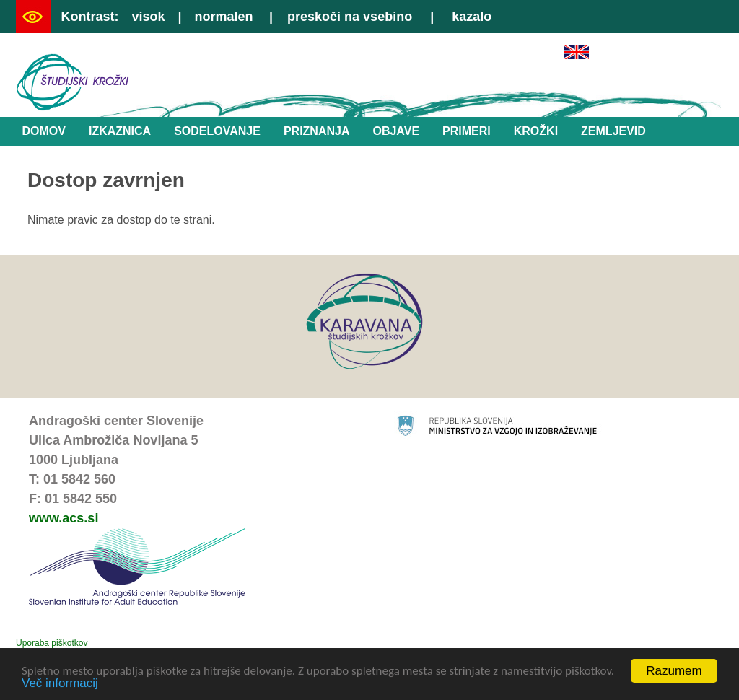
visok (148, 17)
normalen (224, 17)
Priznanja (317, 131)
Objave (396, 131)
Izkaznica (120, 131)
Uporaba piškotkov (52, 643)
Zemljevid (613, 131)
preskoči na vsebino (350, 17)
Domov (44, 131)
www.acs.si (64, 518)
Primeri (467, 131)
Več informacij (60, 684)
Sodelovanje (217, 131)
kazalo (472, 17)
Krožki (536, 131)
